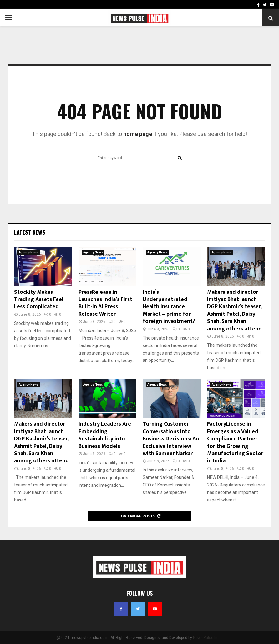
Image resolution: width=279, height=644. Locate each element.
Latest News (30, 232)
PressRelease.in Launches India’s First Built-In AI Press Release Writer (105, 303)
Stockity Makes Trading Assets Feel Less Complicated (39, 300)
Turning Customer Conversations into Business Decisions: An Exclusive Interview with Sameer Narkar (171, 439)
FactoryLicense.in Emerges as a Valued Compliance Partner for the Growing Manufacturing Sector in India (235, 442)
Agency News (29, 252)
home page (138, 134)
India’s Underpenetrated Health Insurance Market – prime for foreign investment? (169, 307)
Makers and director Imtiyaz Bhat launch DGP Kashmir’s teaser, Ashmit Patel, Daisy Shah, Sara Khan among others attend (234, 311)
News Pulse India (208, 638)
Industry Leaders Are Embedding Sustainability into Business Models (105, 435)
